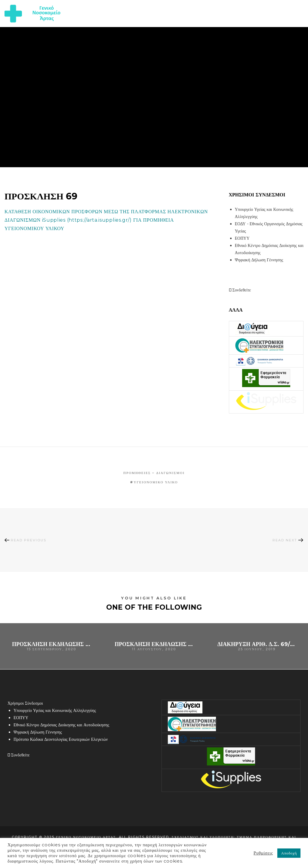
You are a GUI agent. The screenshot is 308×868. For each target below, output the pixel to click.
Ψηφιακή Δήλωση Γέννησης (259, 260)
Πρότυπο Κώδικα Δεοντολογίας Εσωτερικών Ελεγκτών (61, 739)
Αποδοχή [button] (289, 853)
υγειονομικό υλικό (156, 482)
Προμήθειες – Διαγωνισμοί (154, 473)
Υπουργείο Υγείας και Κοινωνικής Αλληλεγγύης (55, 710)
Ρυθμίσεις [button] (263, 853)
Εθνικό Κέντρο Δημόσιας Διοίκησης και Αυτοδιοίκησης (61, 725)
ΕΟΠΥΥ (242, 238)
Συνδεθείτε (240, 290)
